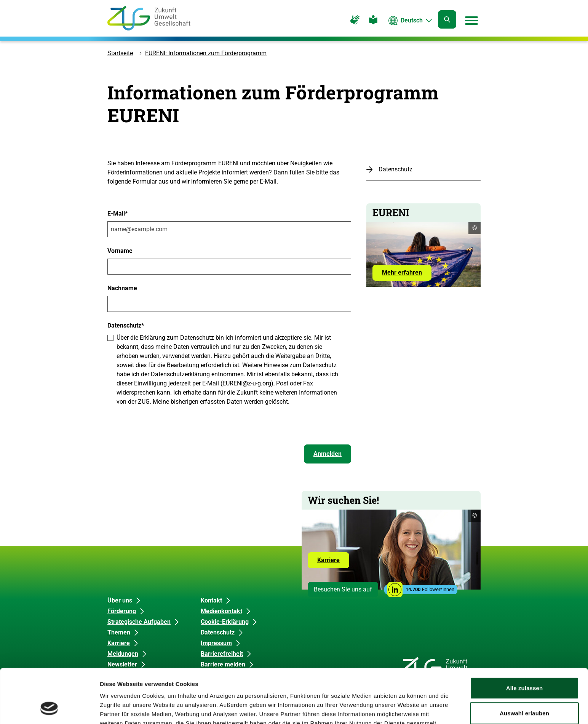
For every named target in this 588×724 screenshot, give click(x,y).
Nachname (122, 288)
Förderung (122, 611)
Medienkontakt (221, 611)
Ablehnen (524, 690)
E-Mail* (117, 213)
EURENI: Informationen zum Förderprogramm (206, 53)
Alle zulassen (524, 640)
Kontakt (211, 600)
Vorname (120, 251)
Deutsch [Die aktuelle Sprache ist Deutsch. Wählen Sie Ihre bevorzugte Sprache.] (412, 20)
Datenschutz (395, 169)
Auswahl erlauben (524, 665)
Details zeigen (405, 709)
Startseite (120, 53)
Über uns (120, 600)
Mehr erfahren (402, 272)
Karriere (333, 562)
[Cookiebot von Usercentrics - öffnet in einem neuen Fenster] (49, 709)
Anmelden (328, 454)
